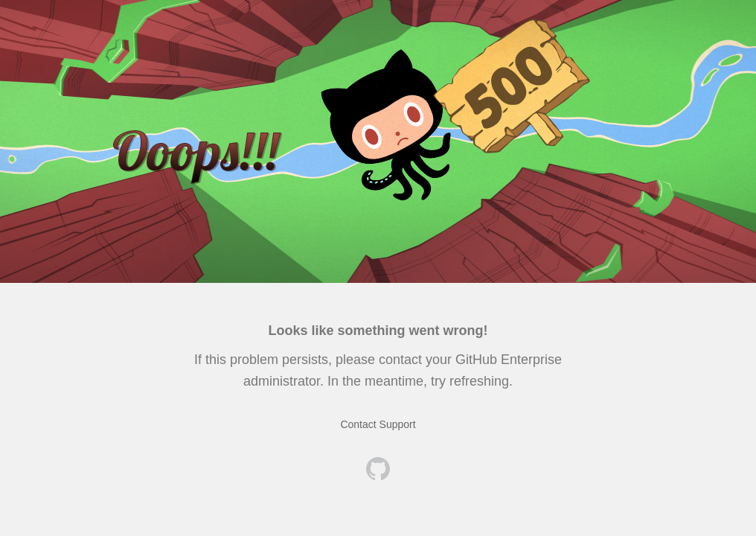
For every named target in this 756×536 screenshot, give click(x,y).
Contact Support (378, 424)
